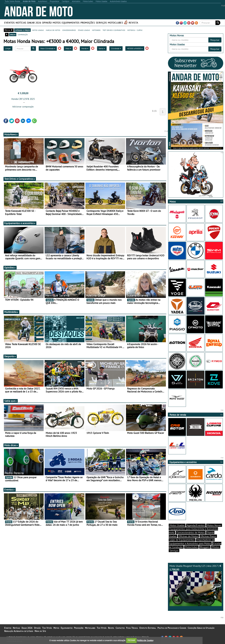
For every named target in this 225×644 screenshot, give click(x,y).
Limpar (8, 48)
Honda (85, 48)
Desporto (10, 356)
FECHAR (131, 640)
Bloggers (205, 547)
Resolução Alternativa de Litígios (19, 631)
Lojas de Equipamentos (182, 540)
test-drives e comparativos (114, 30)
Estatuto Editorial (148, 628)
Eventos (9, 23)
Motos (57, 23)
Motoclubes (115, 23)
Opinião (47, 23)
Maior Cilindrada (48, 48)
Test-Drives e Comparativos (20, 179)
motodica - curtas (135, 30)
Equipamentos (71, 23)
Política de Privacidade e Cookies (172, 628)
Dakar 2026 (34, 23)
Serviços (101, 23)
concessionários (69, 30)
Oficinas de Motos (188, 536)
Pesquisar (215, 40)
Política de (145, 640)
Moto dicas (11, 445)
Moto (68, 48)
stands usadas (84, 30)
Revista (133, 23)
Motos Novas (214, 525)
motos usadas (38, 30)
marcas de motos (53, 30)
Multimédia (11, 312)
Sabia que (11, 401)
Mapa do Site (40, 631)
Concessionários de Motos (191, 533)
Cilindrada (116, 48)
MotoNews (11, 134)
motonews (96, 30)
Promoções (88, 23)
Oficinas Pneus (208, 536)
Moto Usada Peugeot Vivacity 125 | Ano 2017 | (196, 585)
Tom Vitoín (47, 628)
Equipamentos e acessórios (20, 223)
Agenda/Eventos (196, 525)
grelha (13, 34)
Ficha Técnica (132, 628)
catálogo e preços (22, 30)
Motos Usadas (177, 525)
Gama (102, 48)
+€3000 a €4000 (135, 48)
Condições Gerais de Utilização (201, 628)
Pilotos (216, 547)
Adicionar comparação (23, 107)
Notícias (21, 23)
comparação (23, 34)
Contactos (120, 628)
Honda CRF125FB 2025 (23, 99)
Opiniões (10, 268)
